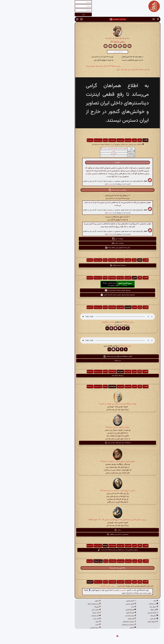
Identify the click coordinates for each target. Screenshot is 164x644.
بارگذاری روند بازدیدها (82, 568)
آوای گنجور (96, 619)
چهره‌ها (62, 607)
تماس (63, 625)
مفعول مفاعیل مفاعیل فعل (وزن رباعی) (80, 149)
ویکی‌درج (78, 154)
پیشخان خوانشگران (94, 622)
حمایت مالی (61, 610)
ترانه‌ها (70, 140)
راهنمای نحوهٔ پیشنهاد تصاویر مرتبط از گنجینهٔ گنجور (82, 295)
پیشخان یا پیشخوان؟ (93, 625)
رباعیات (74, 38)
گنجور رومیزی (95, 604)
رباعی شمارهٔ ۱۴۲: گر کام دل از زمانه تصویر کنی (69, 66)
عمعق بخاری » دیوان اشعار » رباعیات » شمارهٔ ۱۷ (82, 461)
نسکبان (97, 628)
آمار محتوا (61, 613)
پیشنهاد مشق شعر (82, 376)
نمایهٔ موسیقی (117, 613)
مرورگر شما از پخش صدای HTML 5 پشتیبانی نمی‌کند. (82, 317)
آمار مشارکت (61, 616)
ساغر (98, 607)
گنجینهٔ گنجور (96, 613)
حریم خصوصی (60, 628)
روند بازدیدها (63, 140)
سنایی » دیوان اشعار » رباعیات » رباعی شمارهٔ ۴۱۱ (82, 491)
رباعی (78, 151)
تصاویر (99, 140)
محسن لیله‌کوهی (72, 322)
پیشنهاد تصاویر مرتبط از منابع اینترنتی (82, 290)
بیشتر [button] (82, 530)
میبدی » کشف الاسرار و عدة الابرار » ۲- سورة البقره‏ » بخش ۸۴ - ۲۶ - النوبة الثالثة (82, 520)
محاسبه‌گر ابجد (95, 616)
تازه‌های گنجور (117, 622)
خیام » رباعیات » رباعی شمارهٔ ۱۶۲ (82, 427)
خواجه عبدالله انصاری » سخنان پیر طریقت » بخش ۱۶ (82, 404)
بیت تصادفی (118, 604)
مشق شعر (85, 140)
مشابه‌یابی (119, 619)
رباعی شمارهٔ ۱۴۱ (82, 42)
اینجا (77, 325)
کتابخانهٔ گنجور (95, 610)
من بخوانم (82, 361)
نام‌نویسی (87, 590)
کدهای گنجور (96, 601)
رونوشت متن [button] (82, 239)
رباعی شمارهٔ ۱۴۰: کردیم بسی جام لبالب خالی (97, 70)
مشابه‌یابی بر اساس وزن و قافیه (82, 534)
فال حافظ (119, 610)
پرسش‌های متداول (59, 604)
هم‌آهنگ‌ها (77, 140)
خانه (120, 601)
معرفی (62, 601)
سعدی (91, 38)
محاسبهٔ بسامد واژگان (82, 265)
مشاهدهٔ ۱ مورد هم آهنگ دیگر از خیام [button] (82, 443)
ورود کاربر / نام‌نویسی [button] (82, 19)
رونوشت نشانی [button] (82, 243)
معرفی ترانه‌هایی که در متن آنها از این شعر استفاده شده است (82, 550)
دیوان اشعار (83, 38)
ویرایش (75, 184)
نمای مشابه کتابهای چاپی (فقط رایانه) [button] (82, 248)
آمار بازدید (61, 619)
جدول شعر (118, 607)
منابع (63, 622)
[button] (122, 19)
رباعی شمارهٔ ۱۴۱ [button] (92, 322)
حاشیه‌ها (54, 140)
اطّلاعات (110, 140)
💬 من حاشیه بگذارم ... (72, 586)
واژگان (104, 140)
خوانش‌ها (92, 140)
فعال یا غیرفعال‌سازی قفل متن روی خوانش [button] (82, 356)
